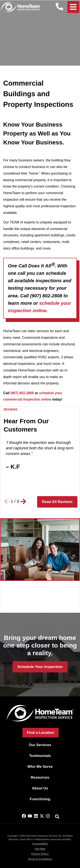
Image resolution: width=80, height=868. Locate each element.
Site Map (40, 849)
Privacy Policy (40, 854)
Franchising (40, 799)
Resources (40, 777)
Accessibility (40, 844)
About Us (40, 788)
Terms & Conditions (40, 859)
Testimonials (40, 756)
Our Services (40, 745)
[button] (7, 501)
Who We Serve (40, 767)
